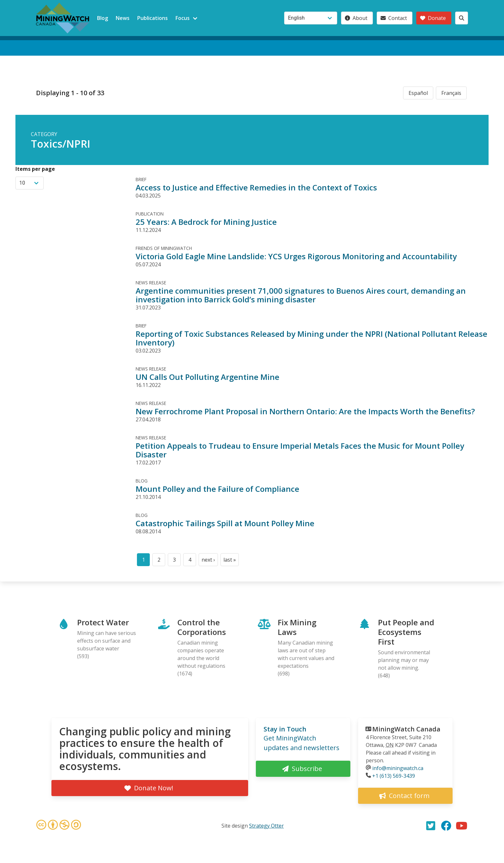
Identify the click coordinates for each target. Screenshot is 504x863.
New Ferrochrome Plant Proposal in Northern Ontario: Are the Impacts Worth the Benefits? (305, 411)
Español (418, 93)
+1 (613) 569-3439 (394, 776)
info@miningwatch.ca (398, 768)
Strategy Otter (266, 826)
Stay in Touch (285, 729)
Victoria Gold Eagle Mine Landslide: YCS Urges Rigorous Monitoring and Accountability (296, 256)
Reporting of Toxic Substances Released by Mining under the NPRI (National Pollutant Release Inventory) (311, 338)
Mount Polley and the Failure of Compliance (217, 489)
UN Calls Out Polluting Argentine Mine (207, 377)
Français (451, 93)
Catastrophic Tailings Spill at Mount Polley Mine (225, 523)
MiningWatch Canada (406, 729)
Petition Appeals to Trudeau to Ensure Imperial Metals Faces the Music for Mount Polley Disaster (300, 450)
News (123, 18)
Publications (153, 18)
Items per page (35, 169)
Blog (103, 18)
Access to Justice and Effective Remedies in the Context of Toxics (256, 187)
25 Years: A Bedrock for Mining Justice (206, 222)
